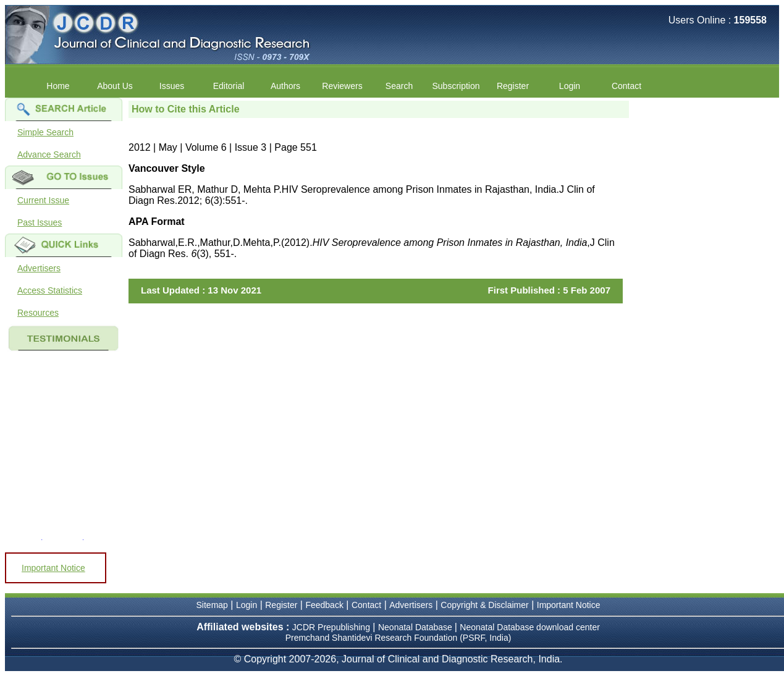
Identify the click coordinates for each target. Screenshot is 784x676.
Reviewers (342, 86)
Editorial (229, 86)
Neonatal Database (416, 627)
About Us (115, 86)
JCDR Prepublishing (331, 627)
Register (513, 86)
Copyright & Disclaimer (484, 605)
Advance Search (49, 154)
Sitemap (212, 605)
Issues (172, 86)
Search (399, 86)
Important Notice (53, 568)
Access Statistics (50, 290)
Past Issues (40, 222)
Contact (626, 86)
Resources (38, 313)
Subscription (456, 86)
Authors (285, 86)
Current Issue (43, 200)
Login (570, 86)
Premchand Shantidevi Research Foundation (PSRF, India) (398, 638)
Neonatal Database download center (530, 627)
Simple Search (45, 132)
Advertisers (39, 268)
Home (58, 86)
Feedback (324, 605)
